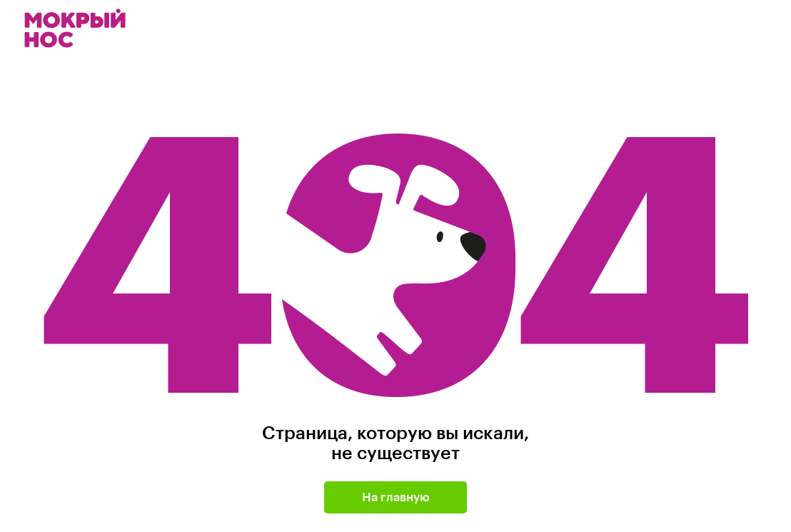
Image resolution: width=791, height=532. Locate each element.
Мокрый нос (76, 28)
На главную (396, 497)
